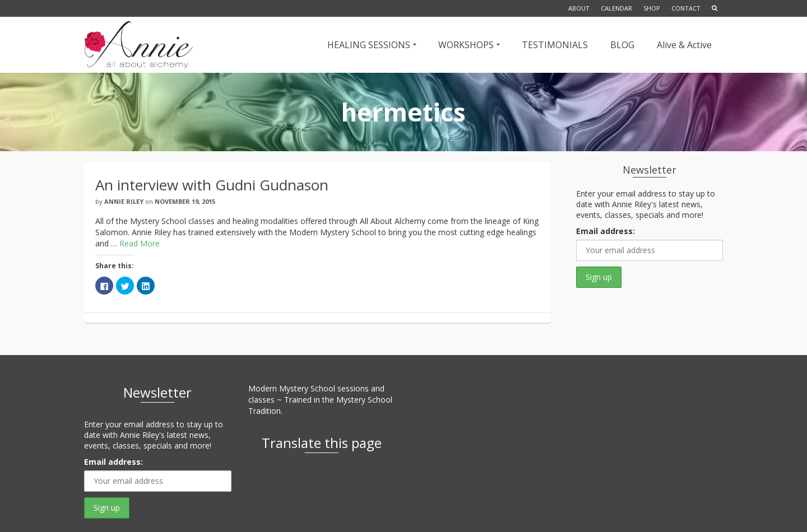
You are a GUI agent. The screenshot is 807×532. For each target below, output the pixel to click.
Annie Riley (124, 201)
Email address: (606, 231)
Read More (140, 243)
